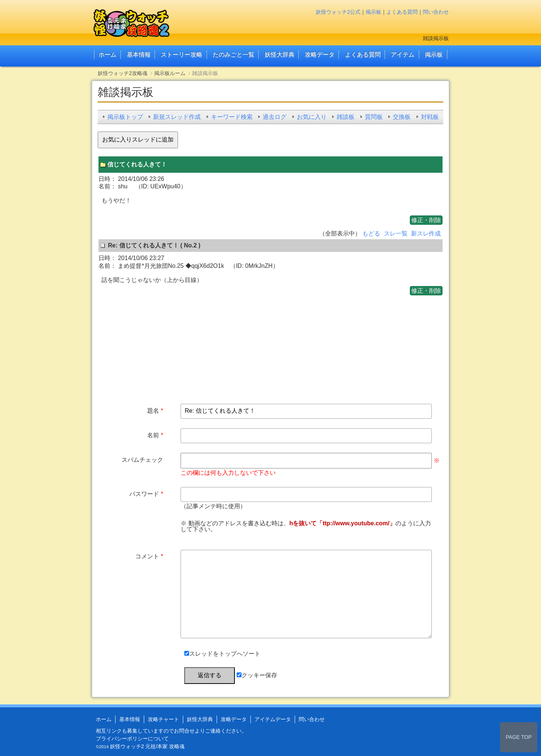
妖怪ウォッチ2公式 (338, 12)
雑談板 (346, 117)
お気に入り (312, 117)
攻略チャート (163, 719)
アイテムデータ (273, 719)
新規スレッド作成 (177, 117)
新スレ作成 (426, 233)
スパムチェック (142, 460)
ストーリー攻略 (181, 54)
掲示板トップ (125, 117)
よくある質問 (402, 12)
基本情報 (139, 54)
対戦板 (430, 117)
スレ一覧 (396, 233)
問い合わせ (436, 12)
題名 (153, 411)
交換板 (402, 117)
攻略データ (320, 54)
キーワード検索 (232, 117)
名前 (153, 435)
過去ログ (275, 117)
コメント (147, 556)
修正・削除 (426, 220)
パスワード (144, 494)
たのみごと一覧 (233, 54)
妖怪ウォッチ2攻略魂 (123, 73)
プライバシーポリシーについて (132, 739)
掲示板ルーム (170, 73)
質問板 (374, 117)
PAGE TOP (519, 737)
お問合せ (184, 731)
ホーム (107, 54)
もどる (371, 233)
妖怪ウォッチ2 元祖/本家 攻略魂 (147, 746)
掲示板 (373, 12)
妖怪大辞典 (279, 54)
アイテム (402, 54)
